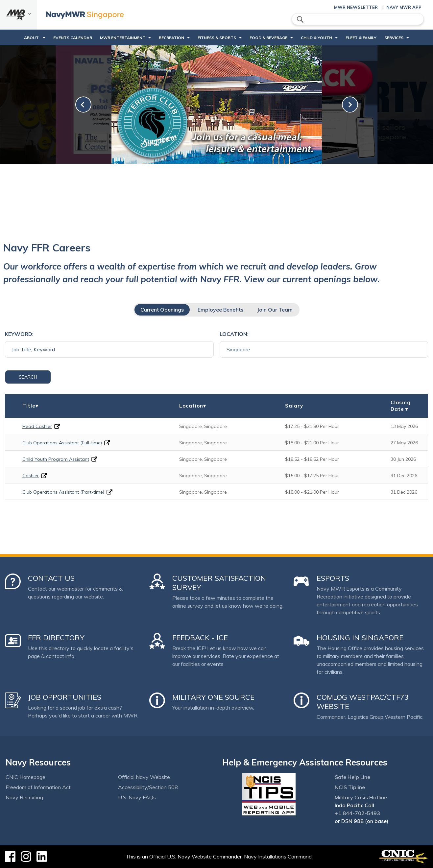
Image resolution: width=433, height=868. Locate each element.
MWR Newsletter (356, 7)
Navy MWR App (404, 7)
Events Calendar (73, 38)
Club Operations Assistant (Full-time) (62, 443)
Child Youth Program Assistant (56, 459)
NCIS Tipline (350, 787)
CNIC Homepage (25, 777)
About (32, 38)
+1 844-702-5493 (357, 813)
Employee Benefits (220, 310)
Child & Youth (316, 38)
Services (394, 38)
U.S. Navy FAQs (137, 797)
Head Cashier (37, 426)
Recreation (171, 38)
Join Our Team (275, 310)
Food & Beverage (268, 38)
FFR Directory (56, 638)
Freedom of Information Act (38, 787)
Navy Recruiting (24, 797)
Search (28, 377)
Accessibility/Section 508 (148, 787)
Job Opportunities (65, 697)
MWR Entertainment (123, 38)
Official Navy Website (144, 777)
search (300, 19)
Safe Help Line (352, 777)
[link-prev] (83, 105)
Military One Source (213, 697)
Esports (333, 578)
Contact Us (51, 578)
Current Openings (162, 310)
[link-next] (350, 105)
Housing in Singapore (360, 638)
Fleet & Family (361, 38)
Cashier (31, 476)
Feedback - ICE (200, 638)
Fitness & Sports (217, 38)
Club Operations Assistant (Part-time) (63, 492)
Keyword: (19, 334)
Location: (234, 334)
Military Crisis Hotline (361, 797)
